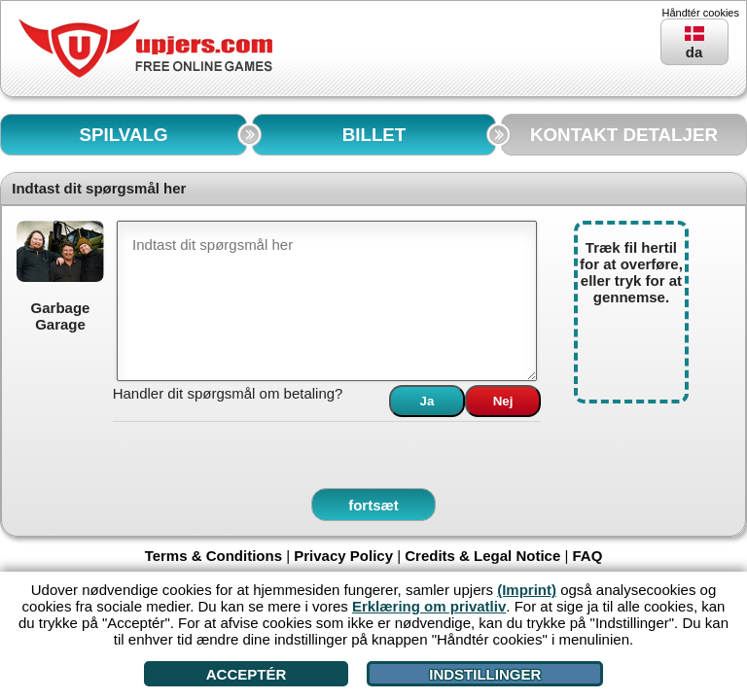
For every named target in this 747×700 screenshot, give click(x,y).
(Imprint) (527, 590)
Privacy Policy (343, 556)
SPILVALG (124, 135)
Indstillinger (485, 674)
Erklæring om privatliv (429, 606)
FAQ (588, 556)
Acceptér (247, 674)
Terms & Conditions (213, 556)
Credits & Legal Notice (482, 556)
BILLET (374, 135)
